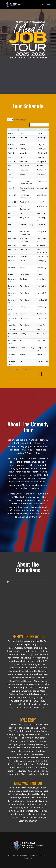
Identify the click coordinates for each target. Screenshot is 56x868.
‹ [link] (39, 374)
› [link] (47, 374)
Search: (26, 125)
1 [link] (43, 374)
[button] (18, 130)
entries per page (20, 119)
